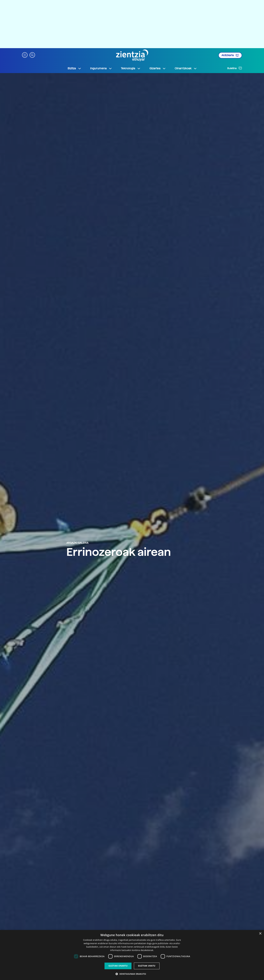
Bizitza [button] (74, 68)
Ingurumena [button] (101, 68)
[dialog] (132, 955)
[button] (25, 55)
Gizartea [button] (158, 68)
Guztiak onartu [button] (118, 966)
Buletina (235, 68)
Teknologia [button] (131, 68)
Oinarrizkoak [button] (186, 68)
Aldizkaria (230, 55)
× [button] (260, 934)
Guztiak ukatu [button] (147, 966)
